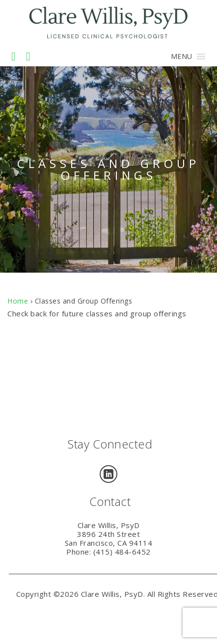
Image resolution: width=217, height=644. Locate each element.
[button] (182, 56)
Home (18, 301)
